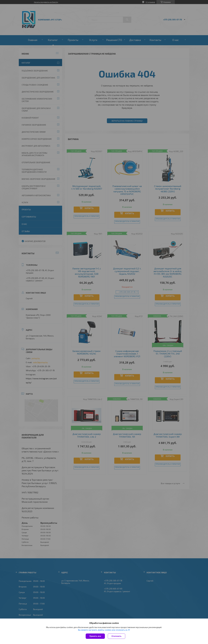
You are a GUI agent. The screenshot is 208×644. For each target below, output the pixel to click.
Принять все (95, 636)
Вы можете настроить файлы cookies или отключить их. (103, 630)
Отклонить (116, 636)
